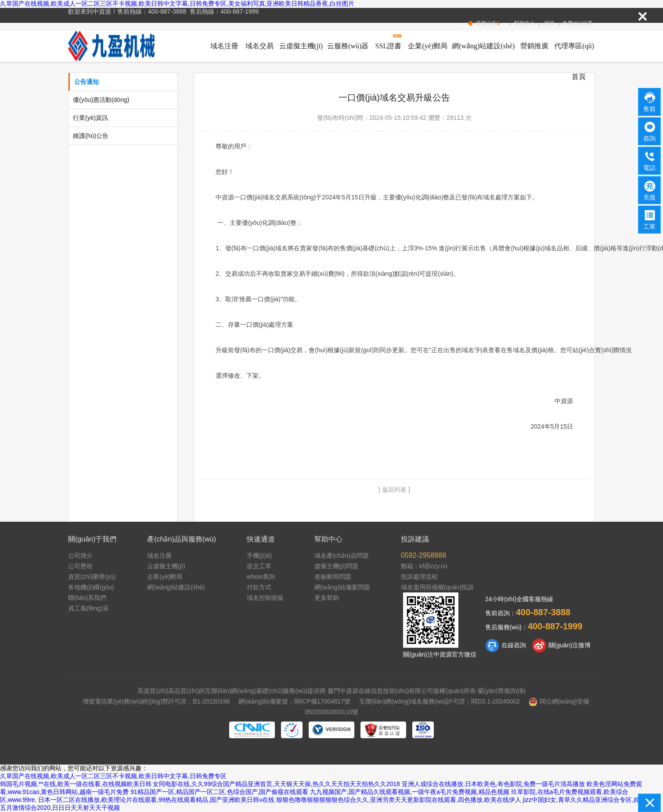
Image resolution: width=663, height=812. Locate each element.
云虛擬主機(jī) (301, 46)
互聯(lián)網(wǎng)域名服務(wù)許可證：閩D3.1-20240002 (440, 701)
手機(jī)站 (259, 556)
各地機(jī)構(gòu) (91, 587)
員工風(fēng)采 (88, 608)
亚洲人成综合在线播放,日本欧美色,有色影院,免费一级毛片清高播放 (494, 784)
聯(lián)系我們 (87, 598)
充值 (650, 190)
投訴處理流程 (419, 577)
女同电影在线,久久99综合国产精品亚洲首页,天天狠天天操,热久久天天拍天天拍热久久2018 (276, 784)
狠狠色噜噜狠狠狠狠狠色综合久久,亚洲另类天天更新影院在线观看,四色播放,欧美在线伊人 (399, 800)
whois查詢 (261, 577)
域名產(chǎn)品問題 (342, 556)
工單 (650, 219)
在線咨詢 (506, 646)
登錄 (549, 23)
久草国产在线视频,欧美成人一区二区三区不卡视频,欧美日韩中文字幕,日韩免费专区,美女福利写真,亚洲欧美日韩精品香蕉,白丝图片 (177, 4)
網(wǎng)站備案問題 (342, 587)
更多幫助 (327, 598)
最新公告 (488, 23)
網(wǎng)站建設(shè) (483, 46)
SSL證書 (389, 46)
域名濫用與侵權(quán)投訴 (437, 587)
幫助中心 (525, 23)
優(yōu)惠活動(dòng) (101, 100)
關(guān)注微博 (561, 646)
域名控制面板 (265, 598)
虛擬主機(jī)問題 (336, 566)
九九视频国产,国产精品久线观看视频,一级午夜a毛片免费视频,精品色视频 (409, 792)
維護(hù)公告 (91, 136)
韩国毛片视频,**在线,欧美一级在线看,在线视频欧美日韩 (76, 784)
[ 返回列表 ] (394, 490)
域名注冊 (224, 46)
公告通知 (86, 82)
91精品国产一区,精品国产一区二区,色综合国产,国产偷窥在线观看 (219, 792)
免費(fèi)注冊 (578, 23)
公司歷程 (80, 566)
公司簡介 (80, 556)
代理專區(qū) (574, 46)
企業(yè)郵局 (428, 46)
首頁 (579, 77)
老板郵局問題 (333, 577)
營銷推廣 (534, 46)
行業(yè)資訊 (90, 118)
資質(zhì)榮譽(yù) (92, 577)
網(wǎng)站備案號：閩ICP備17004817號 (294, 701)
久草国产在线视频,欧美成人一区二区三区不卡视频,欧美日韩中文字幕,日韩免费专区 (113, 776)
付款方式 (259, 587)
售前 (650, 101)
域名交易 (259, 46)
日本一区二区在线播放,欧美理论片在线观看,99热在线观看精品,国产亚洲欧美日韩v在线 (156, 800)
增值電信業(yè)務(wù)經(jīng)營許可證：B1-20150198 (156, 701)
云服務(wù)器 (348, 46)
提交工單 (259, 566)
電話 (650, 160)
